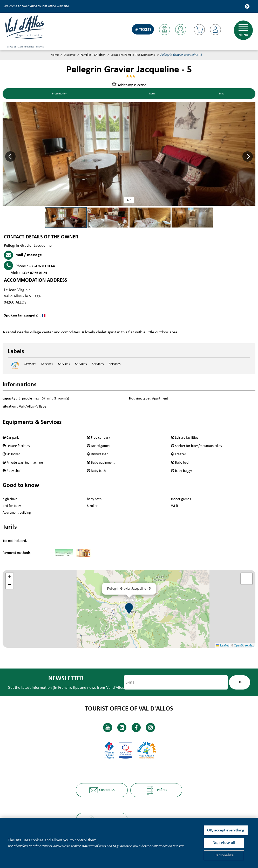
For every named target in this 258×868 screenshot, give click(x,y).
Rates (153, 94)
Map (222, 94)
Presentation (60, 94)
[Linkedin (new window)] (122, 727)
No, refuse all (224, 843)
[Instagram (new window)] (150, 727)
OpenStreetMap (244, 646)
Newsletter (65, 679)
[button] (199, 30)
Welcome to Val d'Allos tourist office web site (36, 6)
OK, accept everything (226, 830)
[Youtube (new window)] (108, 727)
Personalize (224, 855)
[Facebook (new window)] (136, 727)
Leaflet (222, 646)
